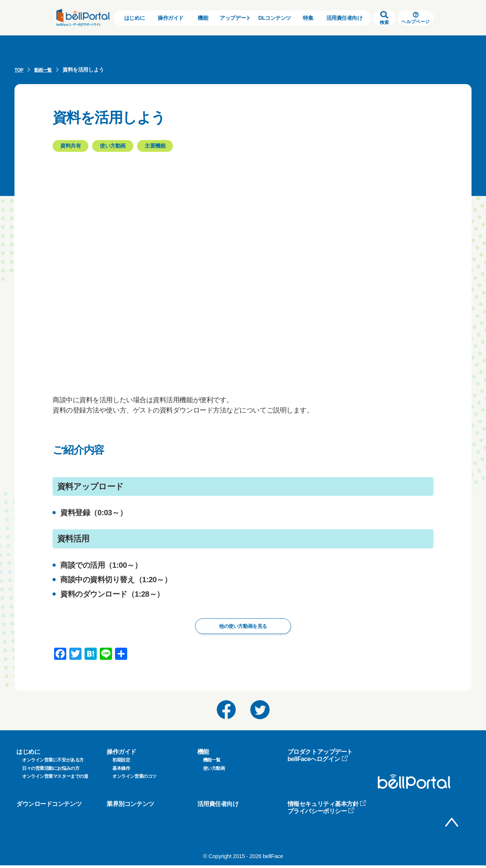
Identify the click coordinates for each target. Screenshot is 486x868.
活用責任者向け (345, 18)
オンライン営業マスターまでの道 (55, 779)
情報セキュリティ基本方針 (327, 807)
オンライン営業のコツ (134, 779)
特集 (308, 18)
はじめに (134, 18)
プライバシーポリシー (321, 814)
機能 (203, 18)
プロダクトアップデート (320, 754)
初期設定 (121, 763)
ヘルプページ (416, 18)
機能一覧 (212, 763)
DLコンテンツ (275, 18)
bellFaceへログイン (318, 762)
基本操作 (121, 771)
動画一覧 (46, 70)
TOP (20, 70)
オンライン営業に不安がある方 (53, 763)
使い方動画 (214, 771)
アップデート (235, 18)
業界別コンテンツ (130, 807)
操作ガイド (171, 18)
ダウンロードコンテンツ (49, 807)
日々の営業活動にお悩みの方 (51, 771)
